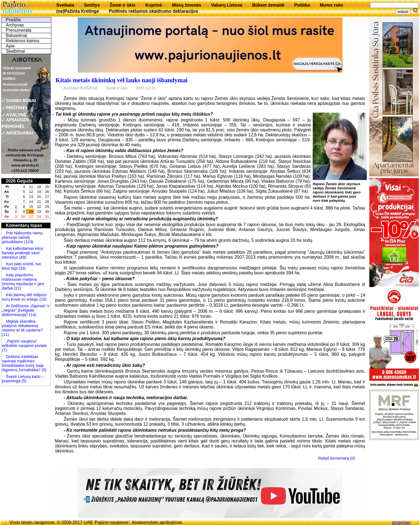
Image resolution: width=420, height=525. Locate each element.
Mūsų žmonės (187, 5)
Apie (10, 46)
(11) (6, 335)
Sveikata (65, 5)
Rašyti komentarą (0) (337, 458)
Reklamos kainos (23, 41)
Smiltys (92, 5)
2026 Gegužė (19, 181)
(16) (42, 299)
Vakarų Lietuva (227, 5)
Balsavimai (16, 35)
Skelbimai (15, 51)
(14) (32, 315)
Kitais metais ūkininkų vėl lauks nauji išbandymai (121, 80)
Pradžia (13, 20)
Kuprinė (154, 5)
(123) (28, 242)
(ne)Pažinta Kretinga (78, 11)
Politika (302, 5)
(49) (22, 257)
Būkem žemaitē (268, 5)
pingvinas (401, 522)
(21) (17, 288)
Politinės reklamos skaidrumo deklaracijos (154, 11)
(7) (4, 350)
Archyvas (15, 25)
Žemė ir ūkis (123, 5)
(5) (44, 370)
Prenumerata (19, 30)
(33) (22, 268)
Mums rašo (331, 5)
